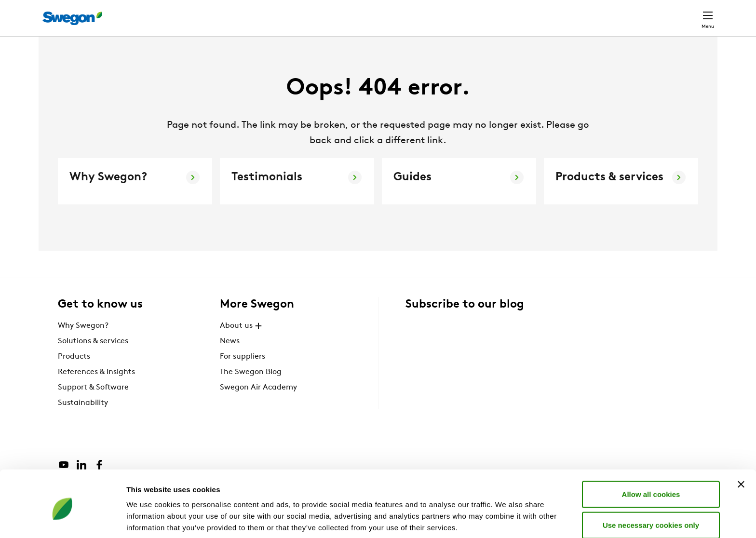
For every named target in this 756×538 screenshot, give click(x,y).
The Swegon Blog (251, 390)
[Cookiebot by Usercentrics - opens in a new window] (62, 519)
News (230, 359)
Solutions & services (93, 359)
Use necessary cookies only (651, 485)
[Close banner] (741, 444)
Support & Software (93, 405)
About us (242, 343)
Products (74, 374)
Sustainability (83, 420)
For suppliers (243, 374)
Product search (432, 13)
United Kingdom (628, 13)
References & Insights (96, 390)
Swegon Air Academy (258, 405)
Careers (571, 13)
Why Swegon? (83, 343)
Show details (506, 519)
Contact (690, 13)
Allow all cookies (651, 454)
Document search (512, 13)
